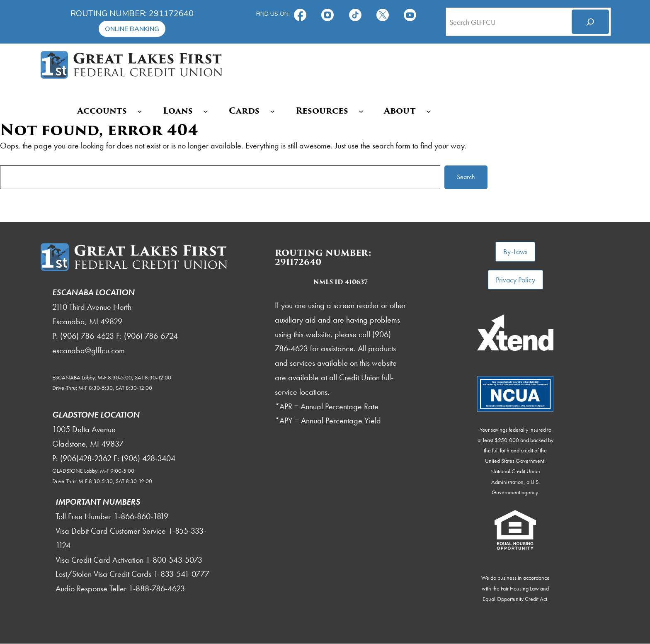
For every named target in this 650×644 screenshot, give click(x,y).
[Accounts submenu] (141, 111)
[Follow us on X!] (383, 14)
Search (466, 177)
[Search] (590, 22)
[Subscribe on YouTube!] (411, 14)
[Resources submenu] (362, 111)
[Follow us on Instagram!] (328, 14)
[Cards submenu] (274, 111)
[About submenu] (430, 111)
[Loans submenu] (207, 111)
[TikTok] (356, 14)
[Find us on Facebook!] (301, 14)
